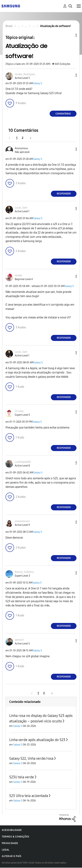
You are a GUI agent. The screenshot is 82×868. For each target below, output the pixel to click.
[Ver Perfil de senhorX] (19, 640)
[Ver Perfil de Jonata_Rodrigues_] (25, 74)
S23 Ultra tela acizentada (29, 796)
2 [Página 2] (23, 138)
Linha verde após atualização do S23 (37, 740)
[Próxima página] (29, 138)
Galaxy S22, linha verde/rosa (31, 758)
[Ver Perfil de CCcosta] (19, 411)
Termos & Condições (16, 837)
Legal (6, 850)
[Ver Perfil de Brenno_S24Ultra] (24, 572)
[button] (70, 75)
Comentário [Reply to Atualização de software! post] (63, 114)
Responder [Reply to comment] (64, 194)
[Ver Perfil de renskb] (18, 276)
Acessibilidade (12, 830)
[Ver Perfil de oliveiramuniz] (22, 521)
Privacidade (10, 843)
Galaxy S (38, 83)
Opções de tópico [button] (70, 35)
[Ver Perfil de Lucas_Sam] (21, 208)
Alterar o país (12, 856)
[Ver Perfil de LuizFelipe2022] (23, 462)
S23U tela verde (22, 777)
